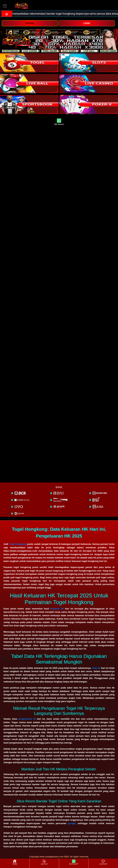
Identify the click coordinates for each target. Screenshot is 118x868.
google (72, 823)
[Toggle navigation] (5, 6)
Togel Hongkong (18, 544)
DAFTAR (30, 23)
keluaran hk (57, 609)
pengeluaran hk (27, 719)
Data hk (96, 668)
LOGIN (87, 23)
